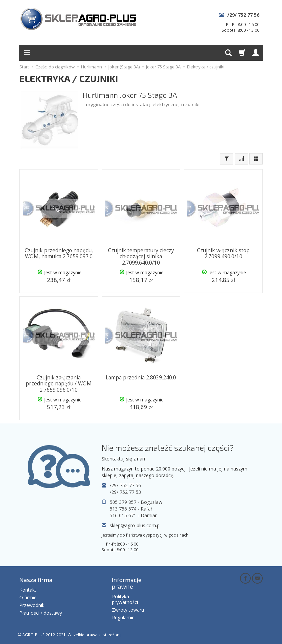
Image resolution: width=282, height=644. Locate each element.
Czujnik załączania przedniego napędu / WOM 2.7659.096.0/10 (59, 383)
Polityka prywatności (125, 599)
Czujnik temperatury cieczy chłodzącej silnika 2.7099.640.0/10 (141, 257)
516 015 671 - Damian (134, 515)
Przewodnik (32, 604)
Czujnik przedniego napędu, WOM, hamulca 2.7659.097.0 (59, 253)
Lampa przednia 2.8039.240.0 (141, 377)
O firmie (28, 597)
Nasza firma (36, 579)
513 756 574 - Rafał (131, 508)
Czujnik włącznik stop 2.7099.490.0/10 (223, 253)
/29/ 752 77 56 (243, 15)
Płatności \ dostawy (41, 612)
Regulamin (123, 617)
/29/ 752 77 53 (125, 491)
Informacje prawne (127, 582)
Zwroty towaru (128, 609)
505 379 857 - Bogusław (136, 501)
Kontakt (28, 589)
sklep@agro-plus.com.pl (135, 525)
